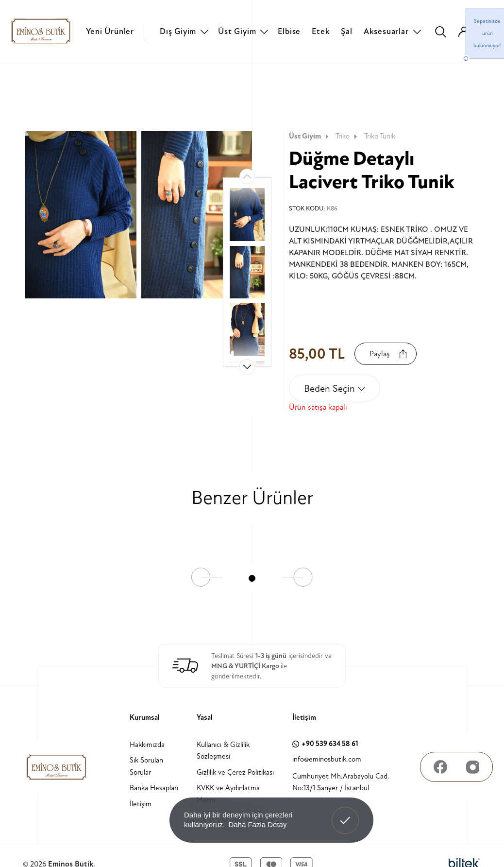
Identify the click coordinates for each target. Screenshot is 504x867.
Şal (346, 31)
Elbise (289, 31)
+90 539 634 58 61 (325, 744)
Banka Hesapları (154, 788)
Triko (347, 136)
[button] (247, 367)
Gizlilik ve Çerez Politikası (235, 772)
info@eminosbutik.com (327, 759)
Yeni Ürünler (110, 31)
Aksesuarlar (386, 31)
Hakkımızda (147, 745)
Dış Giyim (178, 31)
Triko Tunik (380, 136)
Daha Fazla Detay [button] (257, 824)
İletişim (141, 804)
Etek (321, 31)
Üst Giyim (237, 31)
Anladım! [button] (345, 813)
